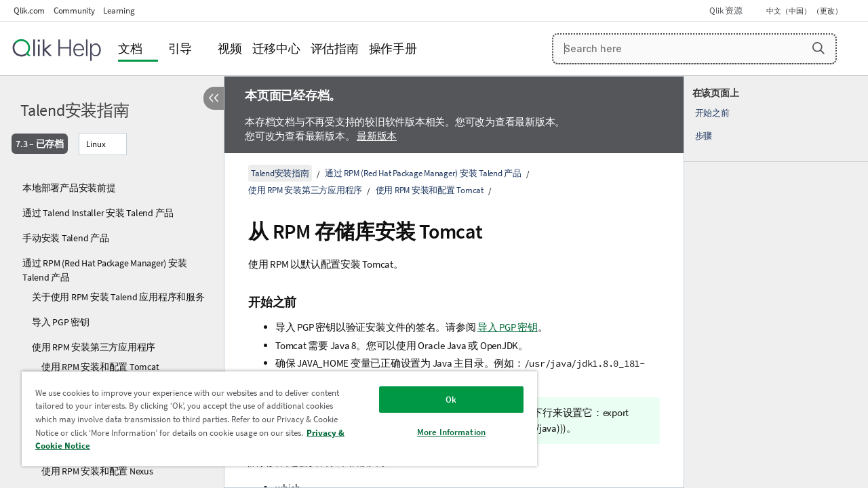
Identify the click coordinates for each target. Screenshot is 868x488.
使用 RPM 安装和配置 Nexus (97, 471)
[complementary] (776, 282)
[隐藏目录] (214, 98)
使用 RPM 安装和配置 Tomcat (100, 367)
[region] (273, 419)
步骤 (704, 136)
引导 (180, 48)
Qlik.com (29, 11)
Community (74, 11)
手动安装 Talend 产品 (66, 238)
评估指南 (335, 48)
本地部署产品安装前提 (69, 188)
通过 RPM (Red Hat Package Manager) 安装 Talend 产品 (104, 270)
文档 (130, 48)
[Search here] (694, 49)
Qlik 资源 (726, 11)
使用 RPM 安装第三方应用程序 (94, 347)
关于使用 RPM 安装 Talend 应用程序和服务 (118, 297)
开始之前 (712, 113)
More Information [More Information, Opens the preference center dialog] (441, 432)
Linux (96, 144)
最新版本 (377, 136)
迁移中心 (276, 48)
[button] (818, 48)
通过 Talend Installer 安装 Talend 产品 (98, 213)
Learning (119, 11)
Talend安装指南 (75, 110)
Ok (441, 400)
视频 (230, 48)
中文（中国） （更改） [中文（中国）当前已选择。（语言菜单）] (805, 11)
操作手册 (393, 48)
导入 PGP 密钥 (61, 322)
